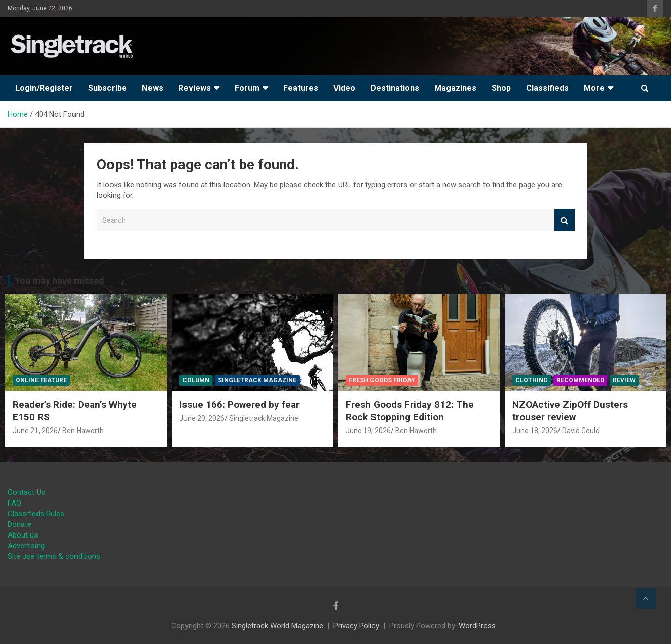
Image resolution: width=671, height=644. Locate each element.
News (153, 88)
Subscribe (107, 88)
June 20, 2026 (202, 418)
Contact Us (26, 492)
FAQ (14, 503)
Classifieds (547, 88)
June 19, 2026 (368, 431)
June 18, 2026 (535, 431)
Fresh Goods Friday (382, 380)
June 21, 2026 (35, 431)
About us (23, 535)
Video (344, 88)
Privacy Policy (356, 626)
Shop (501, 88)
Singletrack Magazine (257, 380)
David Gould (581, 431)
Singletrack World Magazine (277, 626)
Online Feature (41, 380)
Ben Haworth (83, 431)
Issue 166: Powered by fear (239, 404)
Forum (247, 88)
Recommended (580, 380)
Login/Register (44, 88)
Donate (20, 524)
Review (624, 380)
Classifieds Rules (36, 514)
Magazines (455, 88)
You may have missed (60, 281)
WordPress (477, 626)
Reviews (195, 88)
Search (565, 220)
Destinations (395, 88)
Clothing (532, 380)
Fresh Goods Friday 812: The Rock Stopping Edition (410, 411)
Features (301, 88)
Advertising (26, 546)
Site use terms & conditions (54, 556)
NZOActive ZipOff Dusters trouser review (570, 411)
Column (196, 380)
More (594, 88)
